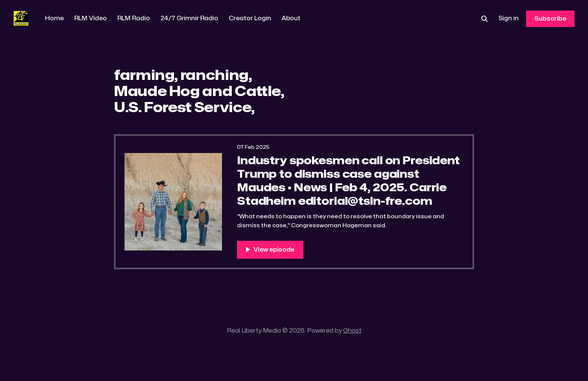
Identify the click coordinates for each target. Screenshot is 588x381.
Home (54, 18)
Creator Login (250, 18)
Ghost (352, 331)
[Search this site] (484, 19)
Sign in (508, 18)
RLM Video (91, 18)
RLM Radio (134, 18)
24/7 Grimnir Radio (189, 18)
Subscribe (550, 19)
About (291, 18)
